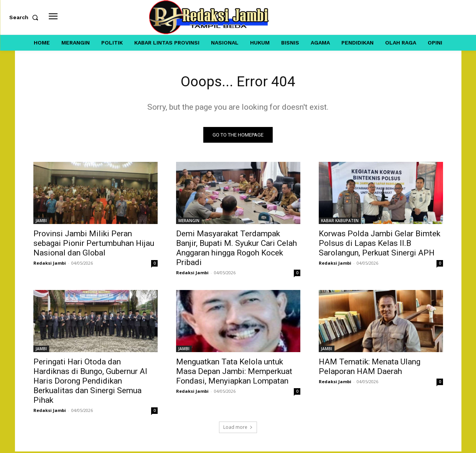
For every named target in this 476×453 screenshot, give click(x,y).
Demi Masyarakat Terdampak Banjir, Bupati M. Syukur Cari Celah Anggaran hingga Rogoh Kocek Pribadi (236, 250)
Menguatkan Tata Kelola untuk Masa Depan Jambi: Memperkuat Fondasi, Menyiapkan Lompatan (234, 373)
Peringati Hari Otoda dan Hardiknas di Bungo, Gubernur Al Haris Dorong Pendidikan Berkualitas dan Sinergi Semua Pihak (90, 382)
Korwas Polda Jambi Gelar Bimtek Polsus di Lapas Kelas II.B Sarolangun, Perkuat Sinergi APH (380, 245)
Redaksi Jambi (50, 264)
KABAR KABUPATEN (340, 222)
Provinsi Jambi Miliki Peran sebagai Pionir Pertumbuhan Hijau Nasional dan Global (94, 245)
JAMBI (41, 222)
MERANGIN (189, 222)
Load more (238, 429)
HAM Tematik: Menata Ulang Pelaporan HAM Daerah (370, 368)
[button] (25, 17)
